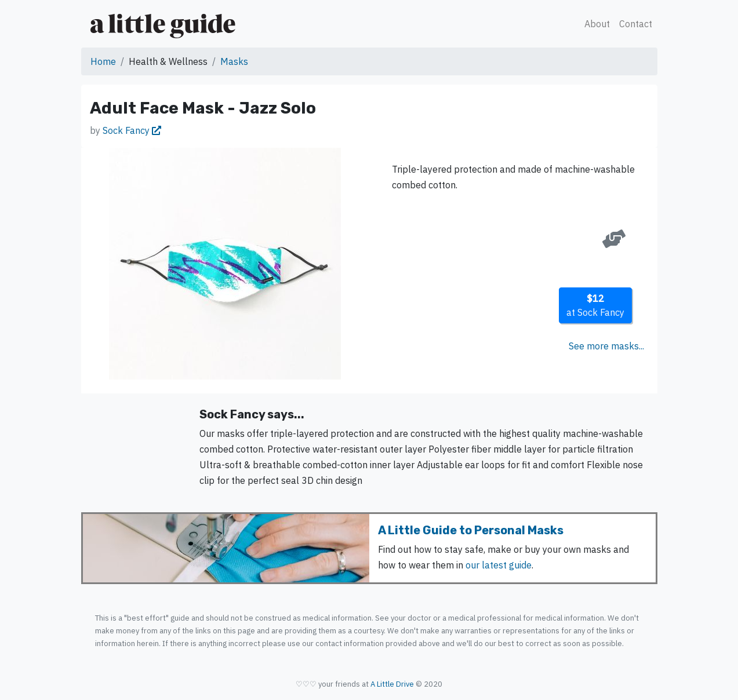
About (597, 24)
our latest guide (499, 565)
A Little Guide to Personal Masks (471, 530)
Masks (234, 61)
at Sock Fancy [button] (595, 305)
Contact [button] (636, 24)
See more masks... (606, 346)
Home (103, 61)
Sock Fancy (132, 130)
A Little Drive (392, 684)
